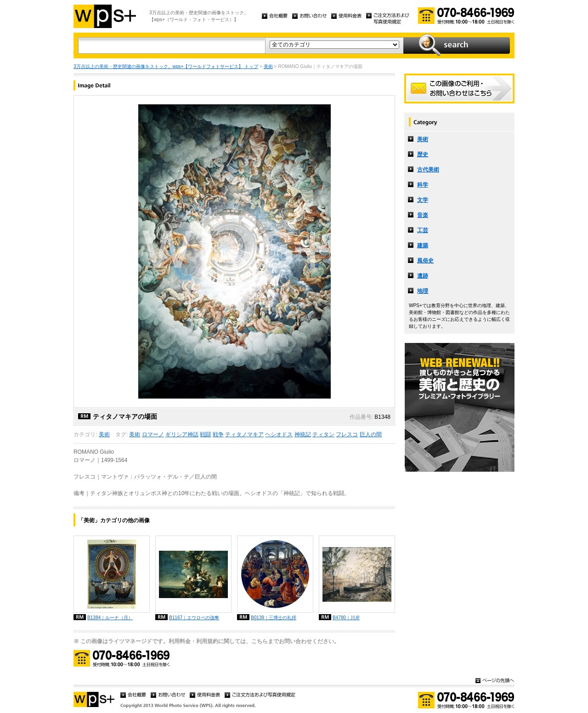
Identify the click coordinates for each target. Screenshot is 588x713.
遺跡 (423, 276)
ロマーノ (153, 434)
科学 (423, 185)
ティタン (323, 434)
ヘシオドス (279, 434)
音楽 (423, 215)
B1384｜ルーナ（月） (110, 618)
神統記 (303, 434)
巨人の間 (371, 434)
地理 (423, 291)
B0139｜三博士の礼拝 (274, 618)
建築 (423, 245)
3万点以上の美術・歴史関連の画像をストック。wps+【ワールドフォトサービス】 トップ (166, 66)
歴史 (423, 154)
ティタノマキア (244, 434)
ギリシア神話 (182, 434)
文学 (423, 200)
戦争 (218, 434)
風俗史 (425, 261)
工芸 (423, 230)
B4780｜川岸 (346, 618)
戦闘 (205, 434)
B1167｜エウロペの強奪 (194, 618)
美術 (268, 66)
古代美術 (428, 170)
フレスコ (347, 434)
